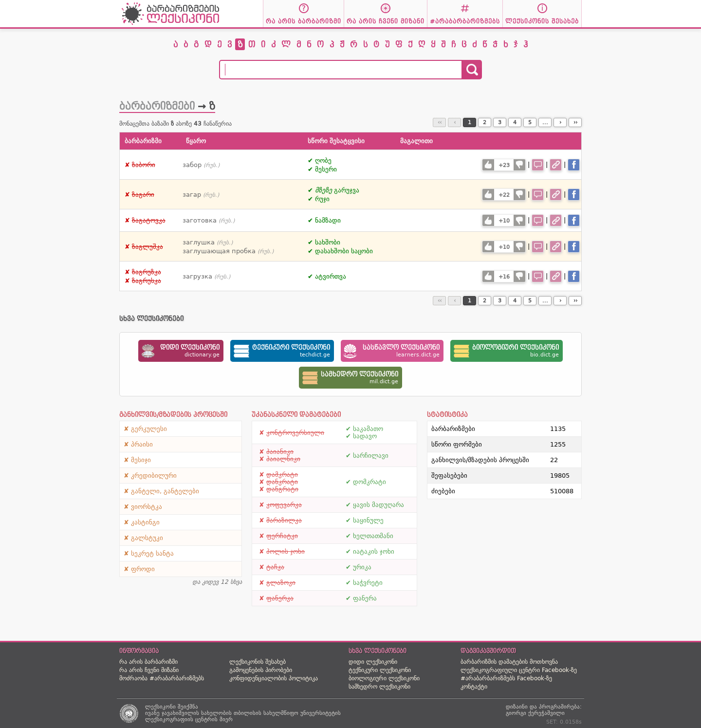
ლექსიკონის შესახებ (258, 662)
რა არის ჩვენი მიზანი (149, 670)
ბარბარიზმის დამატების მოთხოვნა (509, 662)
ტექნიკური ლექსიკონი (380, 670)
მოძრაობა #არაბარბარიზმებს (162, 678)
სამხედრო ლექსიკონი (379, 687)
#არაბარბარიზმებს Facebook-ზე (506, 678)
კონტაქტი (474, 687)
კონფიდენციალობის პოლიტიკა (274, 678)
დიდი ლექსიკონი (373, 662)
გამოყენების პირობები (261, 670)
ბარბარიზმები (157, 106)
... (545, 122)
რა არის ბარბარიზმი (148, 662)
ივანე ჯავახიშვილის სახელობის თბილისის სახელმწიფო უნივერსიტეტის (243, 713)
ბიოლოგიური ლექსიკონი (384, 678)
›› (575, 122)
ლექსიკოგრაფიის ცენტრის (181, 719)
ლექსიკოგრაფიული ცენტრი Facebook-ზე (519, 670)
